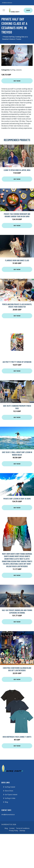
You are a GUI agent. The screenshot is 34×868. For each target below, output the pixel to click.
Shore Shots (9, 791)
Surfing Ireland (10, 787)
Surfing (13, 70)
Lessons (19, 70)
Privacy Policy (14, 831)
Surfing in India (10, 798)
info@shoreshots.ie (7, 3)
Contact (12, 828)
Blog (6, 802)
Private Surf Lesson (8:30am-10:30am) (17, 499)
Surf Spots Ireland (11, 795)
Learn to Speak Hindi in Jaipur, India (17, 170)
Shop (28, 10)
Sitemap (22, 831)
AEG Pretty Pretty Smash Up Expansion (17, 362)
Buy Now (17, 81)
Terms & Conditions (23, 828)
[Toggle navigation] (4, 10)
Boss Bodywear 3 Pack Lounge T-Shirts (17, 737)
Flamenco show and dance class (17, 260)
